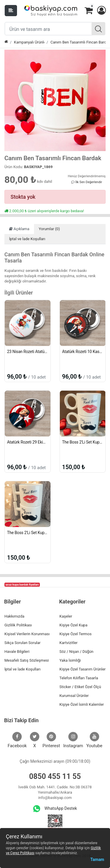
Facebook (17, 740)
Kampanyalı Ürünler (29, 42)
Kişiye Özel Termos (76, 634)
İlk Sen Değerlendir (87, 182)
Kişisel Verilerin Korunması (27, 634)
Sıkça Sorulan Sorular (22, 643)
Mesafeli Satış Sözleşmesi (27, 660)
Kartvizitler (69, 643)
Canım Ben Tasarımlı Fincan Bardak (78, 42)
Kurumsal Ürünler (74, 696)
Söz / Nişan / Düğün (77, 652)
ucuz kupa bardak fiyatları (22, 584)
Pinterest (51, 740)
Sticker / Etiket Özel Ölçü (80, 687)
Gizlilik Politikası (18, 625)
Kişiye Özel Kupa (74, 625)
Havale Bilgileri (17, 652)
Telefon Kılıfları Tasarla (79, 678)
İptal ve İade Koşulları (27, 239)
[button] (101, 11)
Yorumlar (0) (49, 229)
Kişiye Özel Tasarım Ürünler (83, 669)
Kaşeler (66, 616)
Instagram (73, 740)
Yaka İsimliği (70, 660)
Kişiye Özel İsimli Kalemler (82, 704)
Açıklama (19, 229)
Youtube (94, 740)
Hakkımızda (14, 616)
